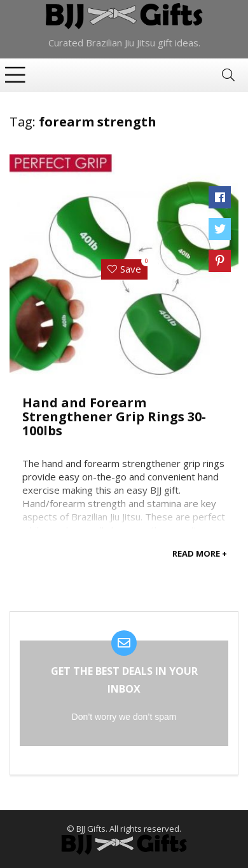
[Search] (228, 75)
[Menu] (15, 75)
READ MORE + (200, 553)
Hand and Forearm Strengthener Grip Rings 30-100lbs (114, 417)
